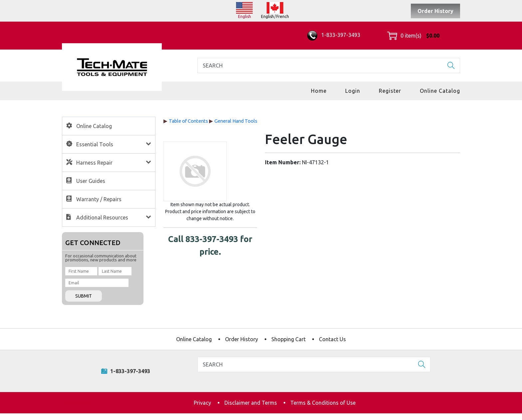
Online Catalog (440, 91)
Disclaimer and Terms (251, 403)
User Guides (91, 181)
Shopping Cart (288, 339)
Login (353, 91)
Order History (435, 11)
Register (390, 91)
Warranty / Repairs (99, 199)
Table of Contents (188, 121)
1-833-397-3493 (334, 35)
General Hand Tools (236, 121)
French (283, 16)
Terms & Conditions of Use (323, 403)
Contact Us (332, 339)
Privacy (202, 403)
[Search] (329, 66)
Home (319, 91)
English (245, 16)
